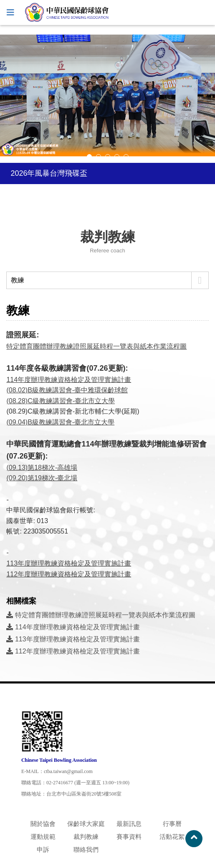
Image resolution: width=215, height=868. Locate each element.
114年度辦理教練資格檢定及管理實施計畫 (69, 380)
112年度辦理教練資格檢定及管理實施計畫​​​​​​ (69, 574)
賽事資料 (129, 837)
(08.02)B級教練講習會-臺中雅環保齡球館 (67, 390)
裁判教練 (86, 837)
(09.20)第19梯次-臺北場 (42, 478)
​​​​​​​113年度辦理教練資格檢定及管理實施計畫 (69, 563)
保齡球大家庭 (86, 824)
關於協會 (43, 824)
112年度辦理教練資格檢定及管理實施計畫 (73, 651)
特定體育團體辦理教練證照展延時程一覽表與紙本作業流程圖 (96, 346)
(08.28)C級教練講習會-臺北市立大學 (61, 401)
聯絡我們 (86, 849)
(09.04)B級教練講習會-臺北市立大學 (60, 422)
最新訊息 (129, 824)
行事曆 (172, 824)
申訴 (43, 849)
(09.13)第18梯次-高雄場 (42, 468)
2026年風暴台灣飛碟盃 (49, 173)
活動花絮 (172, 837)
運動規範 (43, 837)
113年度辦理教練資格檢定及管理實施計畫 (73, 639)
